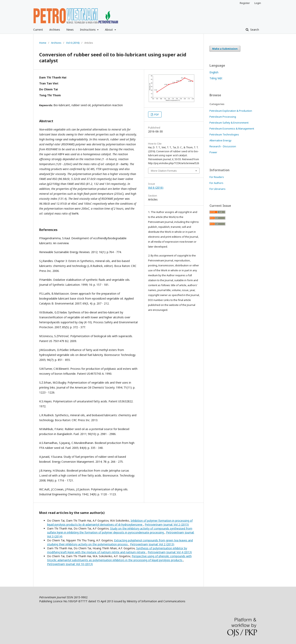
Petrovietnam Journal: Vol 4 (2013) (170, 552)
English (214, 72)
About (109, 30)
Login (258, 3)
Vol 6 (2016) (73, 43)
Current (38, 30)
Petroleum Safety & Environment (229, 123)
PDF (156, 114)
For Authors (216, 183)
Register (245, 3)
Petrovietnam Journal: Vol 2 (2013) (152, 544)
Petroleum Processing (223, 117)
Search (254, 30)
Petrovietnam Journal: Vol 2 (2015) (167, 524)
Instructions (88, 30)
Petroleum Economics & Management (232, 129)
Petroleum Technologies (224, 134)
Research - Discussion (223, 146)
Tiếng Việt (216, 78)
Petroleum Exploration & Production (231, 111)
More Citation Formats (164, 171)
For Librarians (217, 189)
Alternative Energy (220, 140)
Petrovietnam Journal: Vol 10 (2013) (70, 564)
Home (43, 43)
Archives (55, 30)
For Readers (217, 177)
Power (213, 152)
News (70, 30)
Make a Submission (225, 49)
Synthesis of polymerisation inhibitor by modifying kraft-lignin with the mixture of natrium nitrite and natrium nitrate (117, 550)
